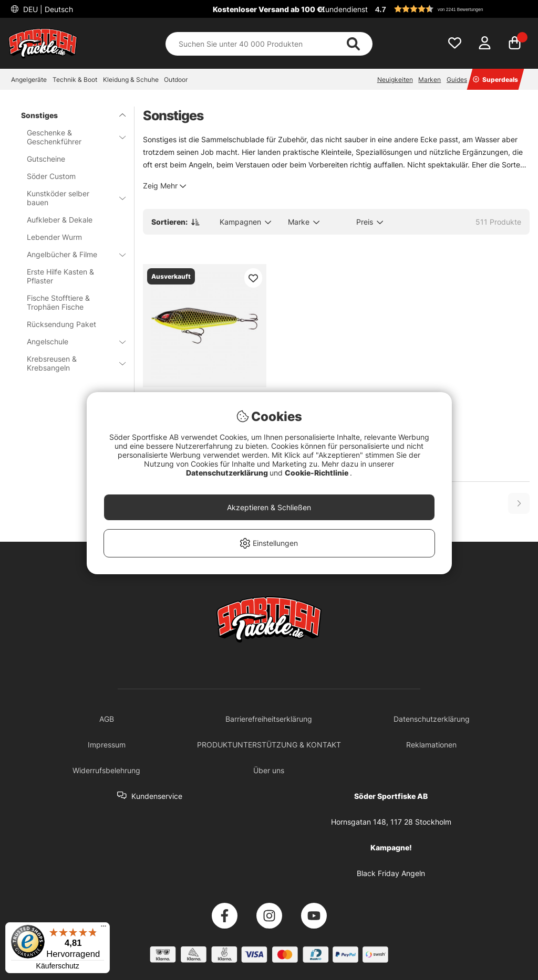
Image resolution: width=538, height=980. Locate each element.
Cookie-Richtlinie (317, 473)
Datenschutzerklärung (228, 473)
